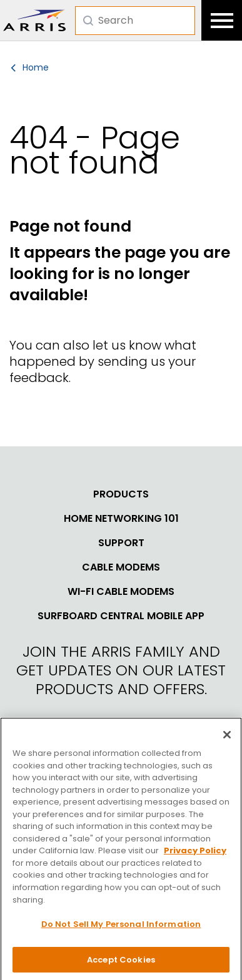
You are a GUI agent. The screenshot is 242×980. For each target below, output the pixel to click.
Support (121, 543)
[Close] (227, 738)
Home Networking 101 (121, 519)
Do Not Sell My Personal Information (121, 928)
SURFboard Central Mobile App (121, 616)
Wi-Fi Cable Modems (121, 592)
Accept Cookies (121, 963)
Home (36, 67)
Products (121, 494)
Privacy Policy (195, 855)
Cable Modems (121, 567)
